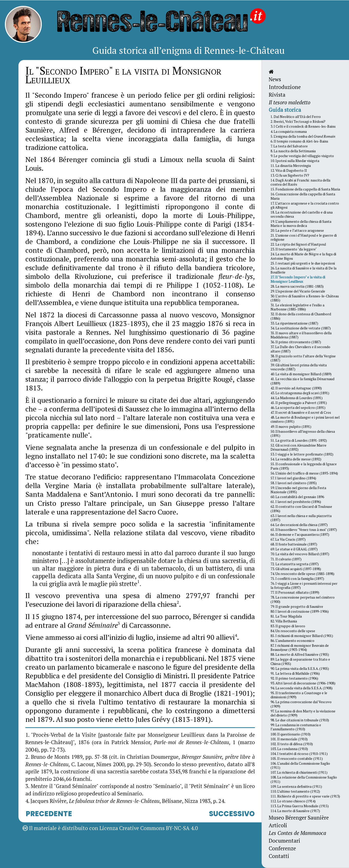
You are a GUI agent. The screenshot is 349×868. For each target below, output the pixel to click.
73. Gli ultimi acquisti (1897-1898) (296, 569)
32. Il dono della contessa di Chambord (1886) (301, 316)
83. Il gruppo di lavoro (288, 626)
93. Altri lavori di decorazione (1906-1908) (303, 683)
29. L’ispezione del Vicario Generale (298, 291)
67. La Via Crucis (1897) (288, 539)
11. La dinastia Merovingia (291, 166)
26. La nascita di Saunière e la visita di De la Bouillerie (303, 270)
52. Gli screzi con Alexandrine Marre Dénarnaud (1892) (298, 447)
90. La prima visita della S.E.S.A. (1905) (300, 669)
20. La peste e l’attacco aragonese (297, 230)
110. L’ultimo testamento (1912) (295, 791)
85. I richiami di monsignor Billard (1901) (302, 636)
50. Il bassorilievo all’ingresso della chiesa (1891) (303, 433)
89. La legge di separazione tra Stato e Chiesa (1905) (300, 661)
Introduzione (285, 87)
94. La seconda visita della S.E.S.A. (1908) (302, 688)
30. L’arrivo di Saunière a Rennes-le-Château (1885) (305, 298)
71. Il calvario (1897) (286, 559)
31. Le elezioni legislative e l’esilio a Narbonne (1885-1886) (297, 307)
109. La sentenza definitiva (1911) (296, 786)
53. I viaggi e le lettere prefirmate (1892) (302, 454)
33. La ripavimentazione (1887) (294, 323)
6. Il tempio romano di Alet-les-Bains (299, 141)
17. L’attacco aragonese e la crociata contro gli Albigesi (305, 205)
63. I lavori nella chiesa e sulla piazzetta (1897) (301, 518)
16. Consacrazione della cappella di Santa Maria (303, 196)
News (275, 79)
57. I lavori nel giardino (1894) (293, 478)
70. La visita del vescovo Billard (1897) (300, 554)
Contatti (279, 856)
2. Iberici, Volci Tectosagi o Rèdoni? (298, 122)
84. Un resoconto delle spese (293, 631)
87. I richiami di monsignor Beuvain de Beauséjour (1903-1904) (300, 648)
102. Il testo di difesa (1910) (292, 744)
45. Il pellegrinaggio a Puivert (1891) (299, 403)
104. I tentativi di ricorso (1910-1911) (299, 754)
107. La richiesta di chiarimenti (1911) (299, 772)
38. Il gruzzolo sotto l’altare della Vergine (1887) (303, 358)
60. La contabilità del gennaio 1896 (297, 497)
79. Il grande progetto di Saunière (297, 607)
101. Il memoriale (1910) (289, 739)
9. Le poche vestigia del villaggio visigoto (302, 156)
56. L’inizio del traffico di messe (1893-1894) (304, 473)
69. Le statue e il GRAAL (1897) (294, 549)
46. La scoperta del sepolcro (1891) (298, 408)
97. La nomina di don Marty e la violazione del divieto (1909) (303, 713)
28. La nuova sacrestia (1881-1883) (297, 286)
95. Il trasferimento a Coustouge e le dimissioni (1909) (299, 695)
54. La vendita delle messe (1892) (296, 459)
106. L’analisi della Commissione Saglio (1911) (300, 765)
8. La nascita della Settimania (293, 151)
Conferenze (282, 848)
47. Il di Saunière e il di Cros (301, 412)
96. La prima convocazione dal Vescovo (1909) (301, 704)
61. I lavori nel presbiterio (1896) (296, 502)
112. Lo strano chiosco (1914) (293, 801)
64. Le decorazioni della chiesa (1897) (299, 525)
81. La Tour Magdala (286, 616)
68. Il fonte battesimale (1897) (294, 544)
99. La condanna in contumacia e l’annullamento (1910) (296, 727)
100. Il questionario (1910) (291, 734)
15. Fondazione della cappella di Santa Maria (305, 189)
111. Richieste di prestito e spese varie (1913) (305, 796)
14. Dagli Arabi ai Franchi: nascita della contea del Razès (300, 182)
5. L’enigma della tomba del (303, 136)
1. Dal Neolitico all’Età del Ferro (296, 117)
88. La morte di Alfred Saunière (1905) (300, 654)
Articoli (278, 825)
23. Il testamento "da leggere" (294, 249)
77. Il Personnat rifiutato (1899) (295, 592)
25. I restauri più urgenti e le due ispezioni (303, 263)
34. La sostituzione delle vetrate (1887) (301, 328)
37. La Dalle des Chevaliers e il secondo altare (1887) (300, 349)
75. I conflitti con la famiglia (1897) (297, 579)
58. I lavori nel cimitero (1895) (294, 483)
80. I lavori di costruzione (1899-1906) (300, 611)
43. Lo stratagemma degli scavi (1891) (300, 393)
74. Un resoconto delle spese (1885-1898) (302, 574)
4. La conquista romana (289, 132)
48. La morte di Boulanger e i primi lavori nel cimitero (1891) (305, 419)
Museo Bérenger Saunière (299, 818)
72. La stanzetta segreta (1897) (295, 564)
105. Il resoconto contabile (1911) (297, 759)
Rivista (277, 95)
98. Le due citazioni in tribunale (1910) (300, 720)
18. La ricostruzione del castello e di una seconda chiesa (302, 214)
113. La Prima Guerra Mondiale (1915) (300, 806)
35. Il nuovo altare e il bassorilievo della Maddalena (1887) (301, 335)
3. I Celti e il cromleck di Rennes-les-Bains (303, 126)
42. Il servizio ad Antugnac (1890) (296, 388)
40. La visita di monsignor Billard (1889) (301, 374)
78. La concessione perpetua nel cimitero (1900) (303, 599)
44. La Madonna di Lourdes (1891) (297, 398)
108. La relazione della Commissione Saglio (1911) (304, 779)
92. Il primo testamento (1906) (294, 678)
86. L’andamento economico (292, 641)
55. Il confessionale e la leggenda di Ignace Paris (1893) (304, 466)
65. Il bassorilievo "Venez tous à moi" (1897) (304, 530)
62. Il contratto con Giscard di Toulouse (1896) (301, 509)
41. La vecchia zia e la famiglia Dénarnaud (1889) (302, 381)
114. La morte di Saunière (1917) (295, 811)
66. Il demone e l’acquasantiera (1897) (300, 534)
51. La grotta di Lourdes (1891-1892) (299, 440)
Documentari (285, 841)
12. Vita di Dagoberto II (289, 170)
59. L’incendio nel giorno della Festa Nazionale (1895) (298, 490)
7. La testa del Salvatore (289, 146)
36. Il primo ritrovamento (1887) (296, 342)
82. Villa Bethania (284, 621)
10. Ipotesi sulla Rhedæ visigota (295, 161)
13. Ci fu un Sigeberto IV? (290, 175)
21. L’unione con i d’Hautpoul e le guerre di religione (304, 237)
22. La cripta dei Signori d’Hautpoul (298, 244)
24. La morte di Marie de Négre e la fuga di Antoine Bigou (303, 256)
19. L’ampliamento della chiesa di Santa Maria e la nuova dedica (301, 224)
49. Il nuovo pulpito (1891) (291, 427)
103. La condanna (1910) (289, 749)
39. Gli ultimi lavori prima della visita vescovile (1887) (299, 367)
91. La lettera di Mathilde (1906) (295, 673)
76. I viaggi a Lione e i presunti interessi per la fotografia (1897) (304, 586)
